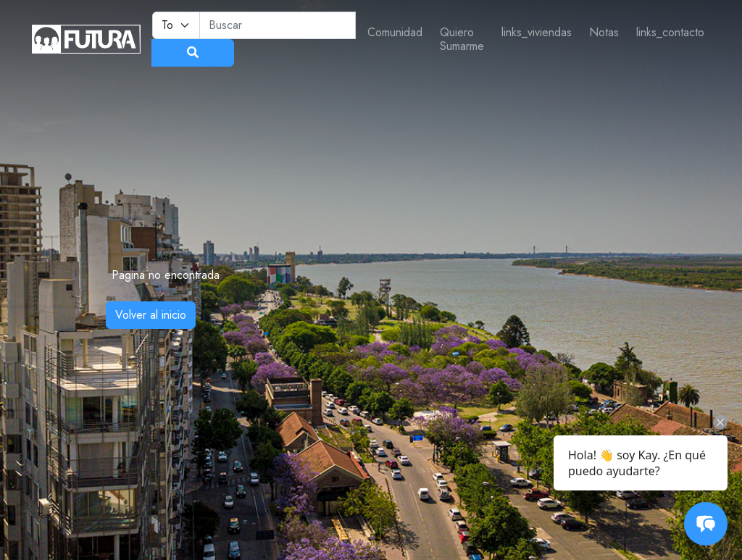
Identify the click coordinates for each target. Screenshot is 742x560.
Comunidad (395, 32)
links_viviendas (537, 32)
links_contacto (670, 32)
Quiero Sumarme (462, 39)
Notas (604, 32)
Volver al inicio (151, 315)
